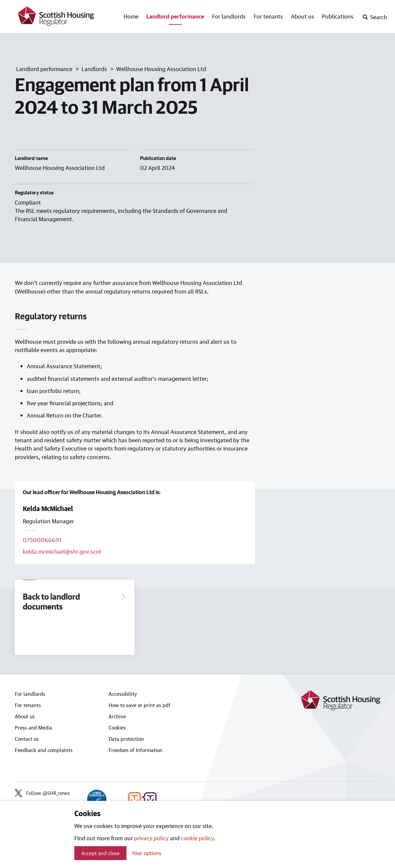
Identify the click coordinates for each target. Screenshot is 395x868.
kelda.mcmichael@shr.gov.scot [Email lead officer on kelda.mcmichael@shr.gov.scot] (62, 551)
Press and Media (34, 728)
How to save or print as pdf (140, 705)
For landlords (229, 16)
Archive (117, 716)
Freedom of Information (136, 750)
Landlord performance (175, 16)
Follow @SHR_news (42, 793)
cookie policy (197, 838)
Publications (338, 16)
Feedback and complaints (44, 750)
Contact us (27, 739)
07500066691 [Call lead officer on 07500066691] (42, 540)
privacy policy (151, 838)
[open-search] (375, 17)
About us (303, 16)
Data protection (126, 739)
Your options (146, 853)
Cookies (117, 728)
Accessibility (123, 694)
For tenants (268, 16)
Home (131, 16)
